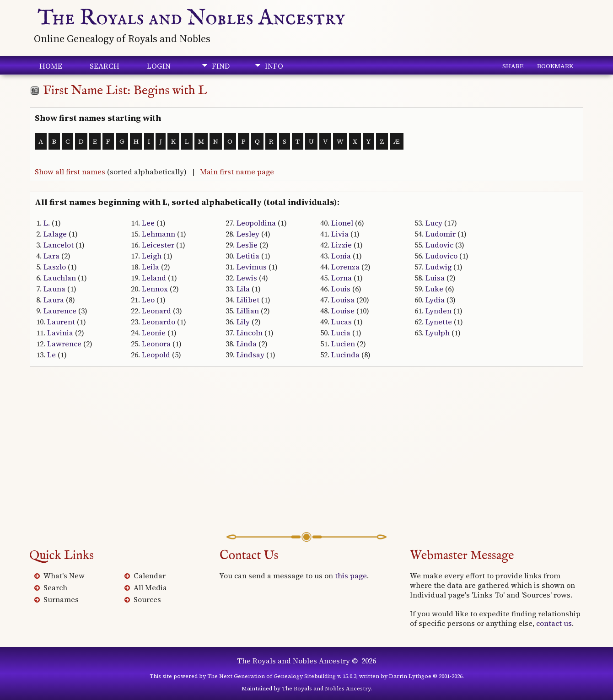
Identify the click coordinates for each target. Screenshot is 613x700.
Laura (54, 300)
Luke (434, 289)
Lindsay (250, 355)
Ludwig (438, 267)
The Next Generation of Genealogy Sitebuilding (272, 676)
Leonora (156, 344)
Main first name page (237, 172)
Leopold (156, 355)
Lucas (341, 322)
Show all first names (70, 172)
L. (47, 223)
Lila (243, 289)
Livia (340, 234)
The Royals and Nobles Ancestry (191, 18)
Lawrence (64, 344)
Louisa (343, 300)
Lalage (55, 234)
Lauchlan (60, 278)
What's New (64, 576)
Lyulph (438, 333)
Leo (148, 300)
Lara (51, 256)
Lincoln (250, 333)
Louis (341, 289)
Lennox (155, 289)
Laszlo (55, 267)
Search (105, 66)
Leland (154, 278)
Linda (247, 344)
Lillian (248, 311)
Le (51, 355)
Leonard (156, 311)
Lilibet (248, 300)
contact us (554, 623)
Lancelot (59, 245)
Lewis (247, 278)
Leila (151, 267)
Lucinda (345, 355)
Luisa (435, 278)
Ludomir (441, 234)
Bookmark (555, 66)
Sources (147, 599)
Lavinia (60, 333)
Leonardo (159, 322)
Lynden (438, 311)
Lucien (343, 344)
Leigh (152, 256)
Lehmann (159, 234)
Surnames (61, 599)
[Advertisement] (306, 459)
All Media (150, 587)
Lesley (248, 234)
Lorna (341, 278)
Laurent (61, 322)
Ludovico (441, 256)
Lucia (341, 333)
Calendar (150, 576)
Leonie (154, 333)
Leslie (247, 245)
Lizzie (341, 245)
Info (274, 66)
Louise (343, 311)
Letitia (248, 256)
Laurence (60, 311)
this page (351, 576)
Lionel (342, 223)
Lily (243, 322)
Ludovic (439, 245)
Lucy (434, 223)
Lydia (435, 300)
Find (221, 66)
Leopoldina (256, 223)
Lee (148, 223)
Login (159, 66)
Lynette (439, 322)
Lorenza (345, 267)
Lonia (341, 256)
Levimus (252, 267)
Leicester (158, 245)
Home (51, 66)
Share (513, 66)
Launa (54, 289)
